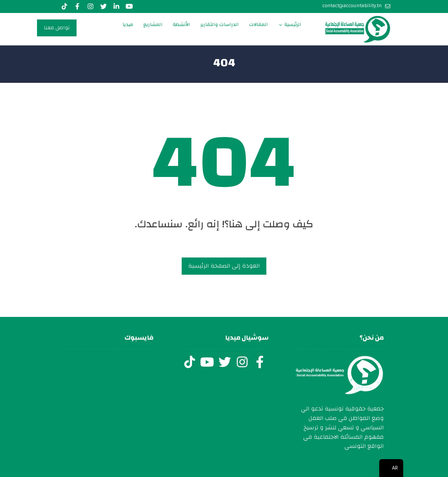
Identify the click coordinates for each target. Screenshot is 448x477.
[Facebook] (78, 6)
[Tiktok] (65, 6)
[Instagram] (91, 6)
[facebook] (260, 362)
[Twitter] (103, 6)
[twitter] (225, 362)
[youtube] (129, 6)
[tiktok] (190, 362)
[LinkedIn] (116, 6)
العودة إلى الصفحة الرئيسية (224, 266)
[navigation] (391, 468)
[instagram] (242, 362)
